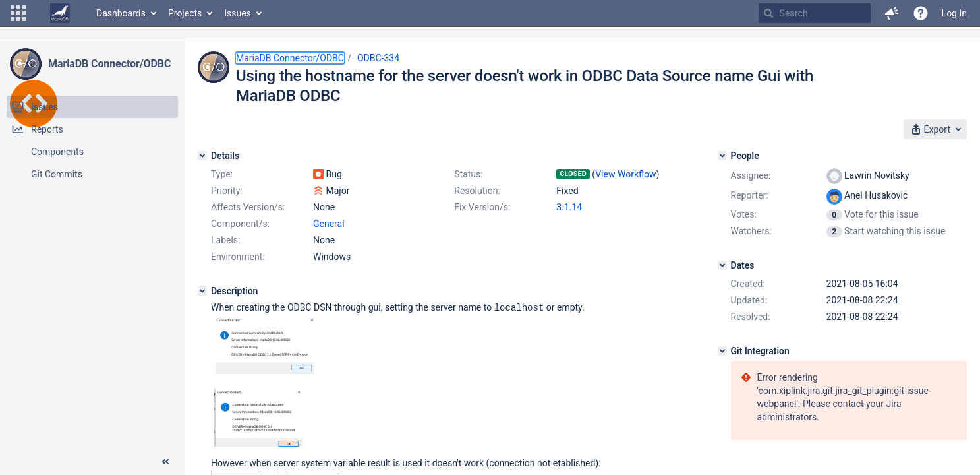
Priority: (227, 191)
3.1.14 (569, 207)
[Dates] (722, 265)
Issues (238, 13)
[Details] (202, 156)
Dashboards (121, 13)
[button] (18, 13)
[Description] (202, 291)
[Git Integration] (722, 351)
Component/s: (240, 224)
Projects (185, 13)
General (329, 224)
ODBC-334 (378, 58)
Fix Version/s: (482, 207)
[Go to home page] (60, 13)
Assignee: (751, 175)
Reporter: (750, 195)
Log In (954, 13)
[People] (722, 156)
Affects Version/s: (248, 207)
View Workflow (625, 174)
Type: (222, 174)
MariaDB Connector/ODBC (109, 64)
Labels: (225, 240)
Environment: (238, 257)
